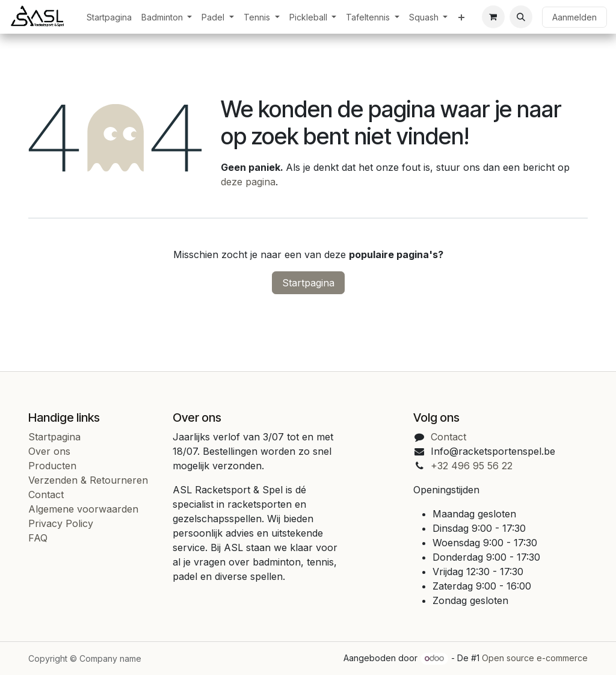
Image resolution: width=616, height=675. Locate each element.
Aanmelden (574, 17)
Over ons (49, 451)
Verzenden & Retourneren (88, 480)
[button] (521, 17)
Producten (52, 466)
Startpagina (308, 283)
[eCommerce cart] (493, 17)
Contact (46, 495)
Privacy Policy (61, 523)
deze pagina (248, 182)
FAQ (38, 538)
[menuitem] (109, 17)
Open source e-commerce (535, 658)
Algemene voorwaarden (83, 509)
